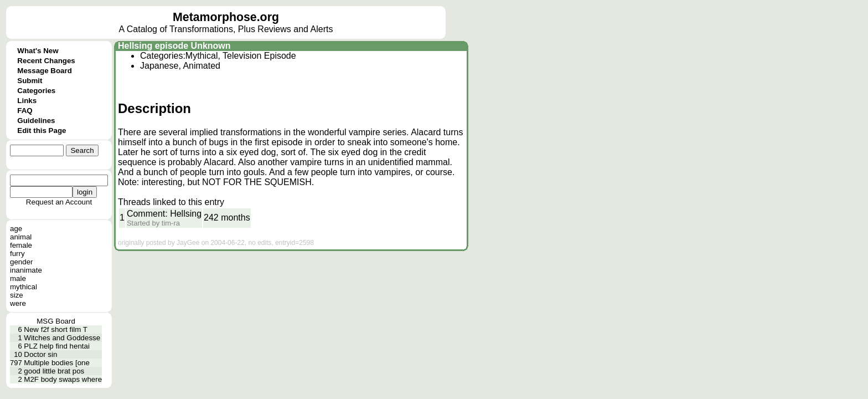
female (21, 245)
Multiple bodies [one (57, 363)
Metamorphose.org (226, 17)
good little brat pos (54, 371)
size (17, 295)
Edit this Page (42, 131)
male (18, 278)
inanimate (26, 270)
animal (21, 237)
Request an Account (59, 202)
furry (17, 254)
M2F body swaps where (63, 379)
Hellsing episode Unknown (174, 46)
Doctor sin (40, 354)
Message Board (45, 71)
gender (22, 262)
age (16, 229)
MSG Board (56, 321)
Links (27, 101)
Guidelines (36, 121)
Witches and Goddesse (62, 338)
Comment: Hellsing (164, 214)
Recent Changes (46, 61)
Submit (30, 81)
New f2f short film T (56, 329)
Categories (36, 91)
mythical (24, 287)
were (18, 303)
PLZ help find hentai (57, 346)
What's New (38, 51)
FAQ (25, 111)
